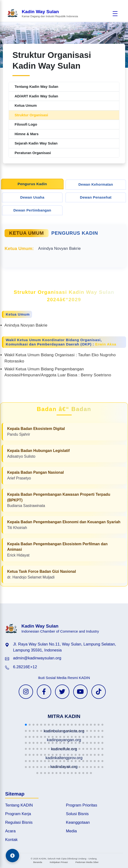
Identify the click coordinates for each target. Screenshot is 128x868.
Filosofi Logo (26, 124)
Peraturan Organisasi (33, 153)
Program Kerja (18, 814)
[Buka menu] (115, 14)
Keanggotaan (78, 822)
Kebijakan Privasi (59, 862)
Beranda (38, 862)
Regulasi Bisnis (19, 822)
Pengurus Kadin (32, 184)
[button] (26, 725)
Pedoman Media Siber (87, 862)
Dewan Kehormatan (96, 184)
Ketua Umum (26, 105)
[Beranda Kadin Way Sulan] (43, 14)
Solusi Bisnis (77, 814)
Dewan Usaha (32, 197)
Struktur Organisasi (31, 115)
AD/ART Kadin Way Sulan (36, 96)
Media (72, 831)
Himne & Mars (27, 134)
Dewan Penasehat (96, 197)
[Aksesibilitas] (12, 856)
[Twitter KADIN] (62, 692)
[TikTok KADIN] (99, 692)
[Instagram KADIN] (26, 692)
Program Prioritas (82, 805)
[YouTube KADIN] (80, 692)
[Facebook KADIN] (44, 692)
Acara (10, 831)
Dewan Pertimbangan (32, 210)
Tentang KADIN (19, 805)
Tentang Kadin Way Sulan (36, 86)
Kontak (11, 840)
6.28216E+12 (25, 667)
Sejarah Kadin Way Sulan (36, 143)
